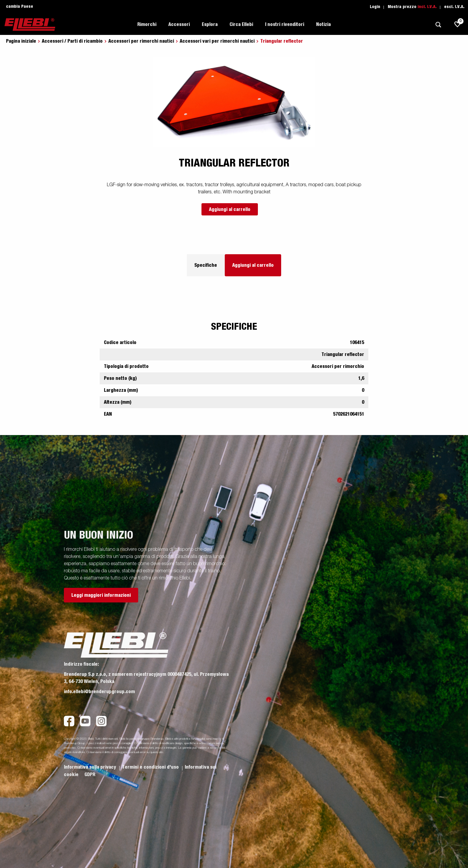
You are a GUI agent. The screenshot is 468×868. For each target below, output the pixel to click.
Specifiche (206, 265)
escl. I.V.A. (454, 7)
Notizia (323, 24)
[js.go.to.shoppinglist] (458, 24)
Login (375, 7)
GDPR (90, 775)
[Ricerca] (438, 25)
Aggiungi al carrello (230, 209)
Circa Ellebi (241, 24)
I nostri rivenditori (285, 24)
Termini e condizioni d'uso (151, 767)
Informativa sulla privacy (91, 767)
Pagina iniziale (21, 41)
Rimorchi (147, 24)
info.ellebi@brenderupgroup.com (99, 692)
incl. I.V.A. (427, 7)
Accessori (179, 24)
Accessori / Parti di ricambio (72, 41)
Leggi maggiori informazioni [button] (101, 595)
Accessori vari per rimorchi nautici (217, 41)
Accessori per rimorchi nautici (141, 41)
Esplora (210, 24)
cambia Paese (20, 7)
